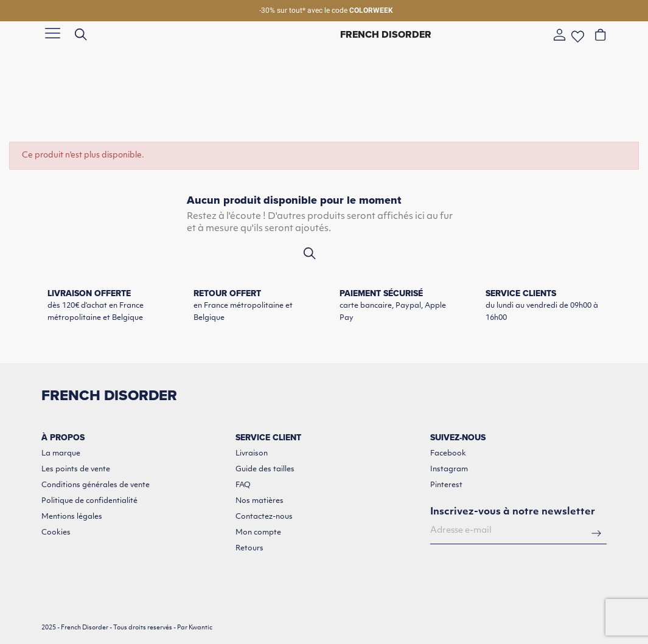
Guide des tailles (265, 469)
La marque (61, 454)
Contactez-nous (264, 517)
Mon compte (258, 533)
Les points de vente (76, 469)
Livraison (252, 454)
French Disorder (386, 34)
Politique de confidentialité (89, 501)
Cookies (56, 533)
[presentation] (523, 580)
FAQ (243, 485)
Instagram (449, 469)
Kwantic (200, 628)
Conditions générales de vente (96, 485)
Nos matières (260, 501)
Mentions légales (72, 517)
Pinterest (446, 485)
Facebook (448, 454)
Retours (249, 549)
